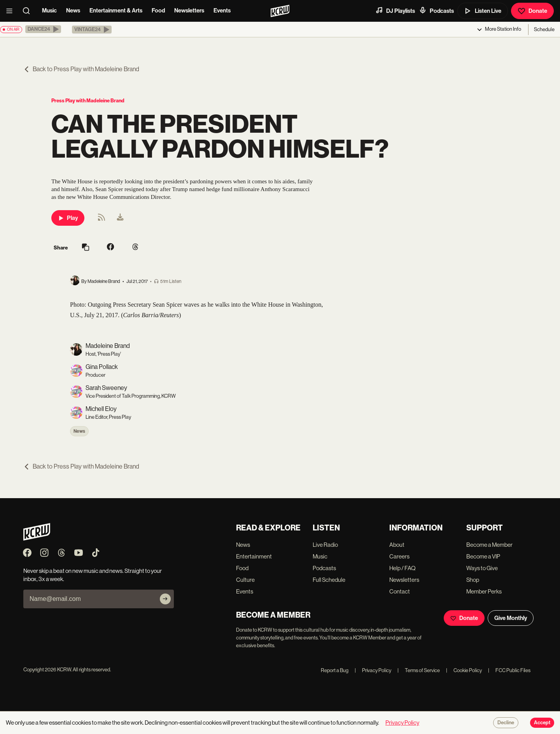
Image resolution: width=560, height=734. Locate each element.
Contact (400, 591)
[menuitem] (120, 218)
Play (68, 218)
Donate (532, 11)
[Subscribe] (165, 599)
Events (222, 11)
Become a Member (489, 545)
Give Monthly (511, 618)
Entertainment (254, 556)
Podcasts (436, 11)
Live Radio (325, 545)
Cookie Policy (464, 670)
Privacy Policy (373, 670)
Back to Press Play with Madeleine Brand (81, 69)
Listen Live (483, 11)
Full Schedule (329, 580)
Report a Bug (335, 670)
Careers (399, 556)
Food (158, 11)
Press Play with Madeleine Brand (88, 101)
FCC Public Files (509, 670)
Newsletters (189, 11)
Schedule (544, 29)
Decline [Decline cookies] (506, 723)
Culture (245, 580)
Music (49, 11)
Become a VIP (483, 556)
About (397, 545)
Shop (473, 580)
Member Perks (484, 591)
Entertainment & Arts (116, 11)
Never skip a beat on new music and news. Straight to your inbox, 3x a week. (93, 575)
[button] (43, 29)
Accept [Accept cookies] (542, 723)
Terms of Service (419, 670)
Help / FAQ (402, 568)
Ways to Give (482, 568)
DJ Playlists (395, 11)
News (73, 11)
